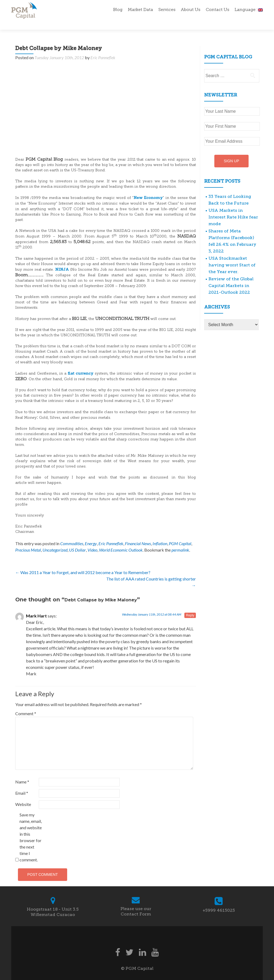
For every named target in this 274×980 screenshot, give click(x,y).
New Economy (148, 188)
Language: (249, 10)
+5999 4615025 (219, 901)
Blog (118, 10)
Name (22, 772)
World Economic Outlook (121, 540)
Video (92, 540)
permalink (180, 540)
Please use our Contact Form (136, 902)
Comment (26, 704)
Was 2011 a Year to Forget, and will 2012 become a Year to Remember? (83, 563)
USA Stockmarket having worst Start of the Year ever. (232, 256)
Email (22, 784)
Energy (91, 534)
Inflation (160, 534)
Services (167, 10)
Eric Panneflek (103, 48)
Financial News (138, 534)
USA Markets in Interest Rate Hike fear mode (233, 208)
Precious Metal (28, 540)
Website (23, 795)
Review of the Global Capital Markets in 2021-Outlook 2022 (231, 276)
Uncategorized (55, 540)
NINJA (62, 260)
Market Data (140, 10)
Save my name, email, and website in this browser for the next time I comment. (31, 828)
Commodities (72, 534)
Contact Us (218, 10)
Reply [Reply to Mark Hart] (190, 606)
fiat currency (81, 364)
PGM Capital (180, 534)
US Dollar (77, 540)
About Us (191, 10)
